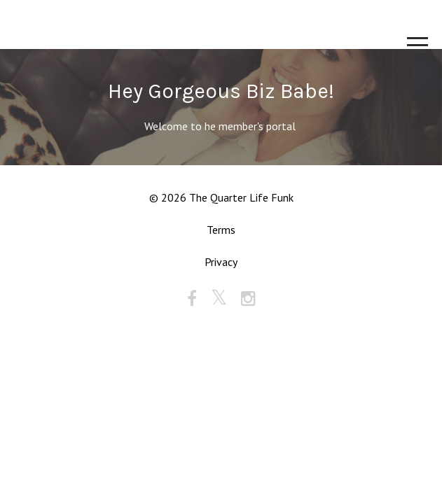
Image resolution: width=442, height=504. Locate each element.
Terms (221, 230)
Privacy (221, 262)
